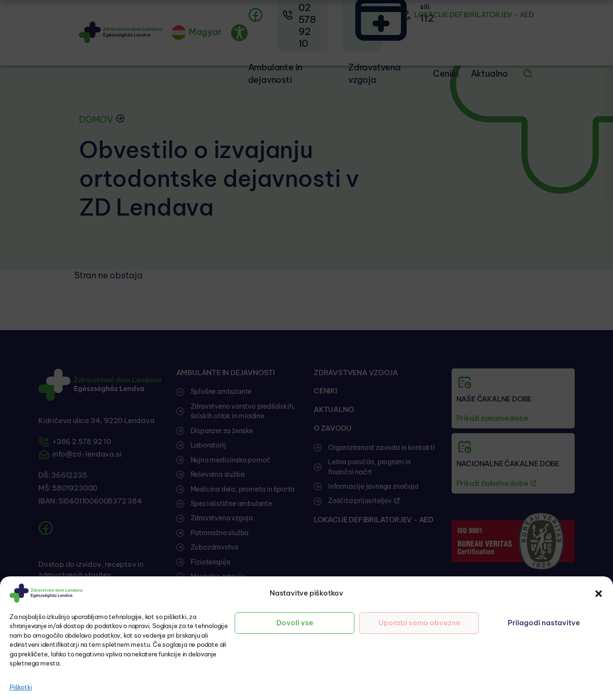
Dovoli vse (295, 623)
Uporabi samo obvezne (419, 623)
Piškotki (21, 687)
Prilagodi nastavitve (544, 623)
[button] (599, 593)
